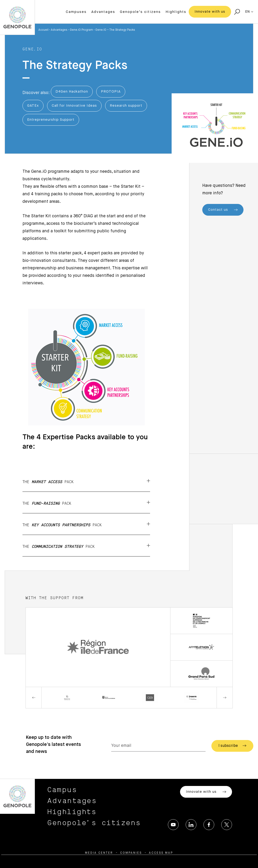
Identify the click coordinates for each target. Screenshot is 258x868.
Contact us (223, 210)
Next (225, 698)
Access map (161, 853)
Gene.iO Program (81, 30)
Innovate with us (210, 12)
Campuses (76, 12)
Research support (126, 106)
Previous (34, 698)
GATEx (33, 106)
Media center (99, 853)
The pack (86, 481)
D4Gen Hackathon (72, 92)
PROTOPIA (111, 92)
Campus (62, 790)
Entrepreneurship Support (51, 120)
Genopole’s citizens (140, 12)
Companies (131, 853)
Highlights (176, 12)
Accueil (43, 30)
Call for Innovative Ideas (74, 106)
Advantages (103, 12)
